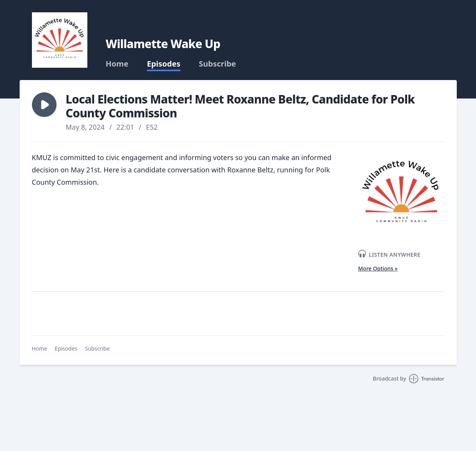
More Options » (378, 268)
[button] (44, 105)
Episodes (164, 64)
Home (117, 64)
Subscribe (218, 64)
